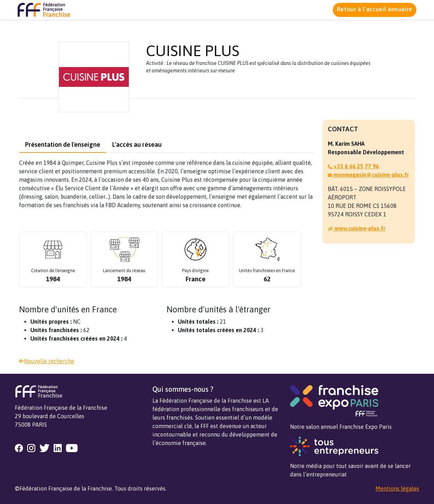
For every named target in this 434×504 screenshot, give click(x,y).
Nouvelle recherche (47, 361)
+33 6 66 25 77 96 (353, 166)
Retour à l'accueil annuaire (375, 9)
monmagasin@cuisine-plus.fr (368, 175)
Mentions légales (397, 488)
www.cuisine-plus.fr (357, 228)
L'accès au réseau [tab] (137, 145)
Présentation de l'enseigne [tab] (63, 145)
